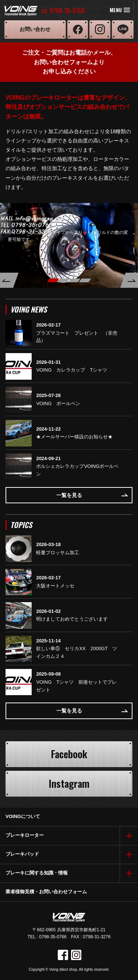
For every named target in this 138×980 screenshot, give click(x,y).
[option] (69, 245)
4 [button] (85, 280)
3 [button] (74, 280)
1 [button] (53, 280)
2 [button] (63, 280)
